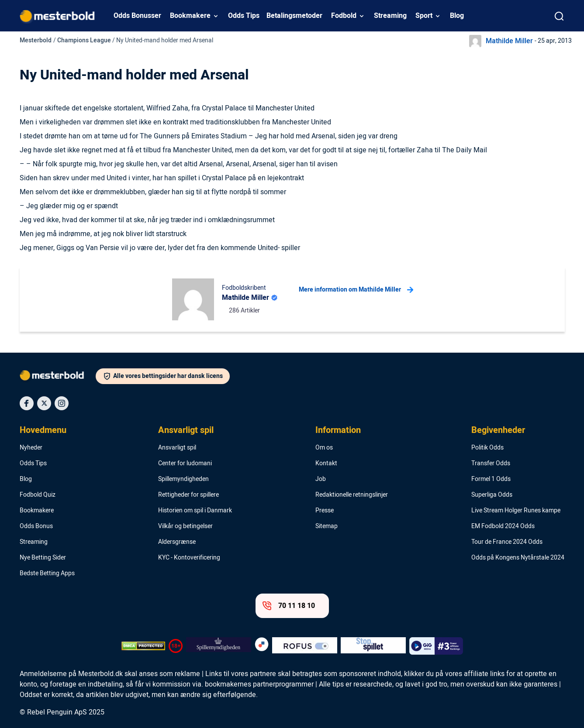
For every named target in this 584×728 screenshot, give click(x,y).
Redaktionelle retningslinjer (352, 495)
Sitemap (327, 526)
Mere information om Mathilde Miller (356, 290)
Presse (325, 511)
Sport (424, 16)
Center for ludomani (185, 464)
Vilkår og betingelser (185, 526)
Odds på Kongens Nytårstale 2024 (518, 558)
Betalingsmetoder (294, 16)
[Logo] (58, 377)
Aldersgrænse (177, 542)
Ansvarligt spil (186, 430)
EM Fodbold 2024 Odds (503, 526)
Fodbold (344, 16)
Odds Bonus (36, 526)
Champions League (84, 40)
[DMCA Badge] (143, 646)
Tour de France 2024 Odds (507, 542)
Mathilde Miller (509, 41)
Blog (457, 16)
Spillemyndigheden (183, 479)
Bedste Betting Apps (47, 573)
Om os (324, 448)
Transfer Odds (491, 464)
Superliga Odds (492, 495)
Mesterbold (36, 40)
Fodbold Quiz (38, 495)
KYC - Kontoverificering (189, 558)
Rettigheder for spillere (188, 495)
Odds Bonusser (137, 16)
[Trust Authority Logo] (219, 646)
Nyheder (31, 448)
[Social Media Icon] (27, 403)
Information (338, 430)
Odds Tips (244, 16)
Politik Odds (487, 448)
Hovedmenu (43, 430)
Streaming (390, 16)
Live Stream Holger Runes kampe (516, 511)
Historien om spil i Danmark (195, 511)
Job (321, 479)
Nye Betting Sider (43, 558)
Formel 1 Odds (491, 479)
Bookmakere (190, 16)
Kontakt (326, 464)
